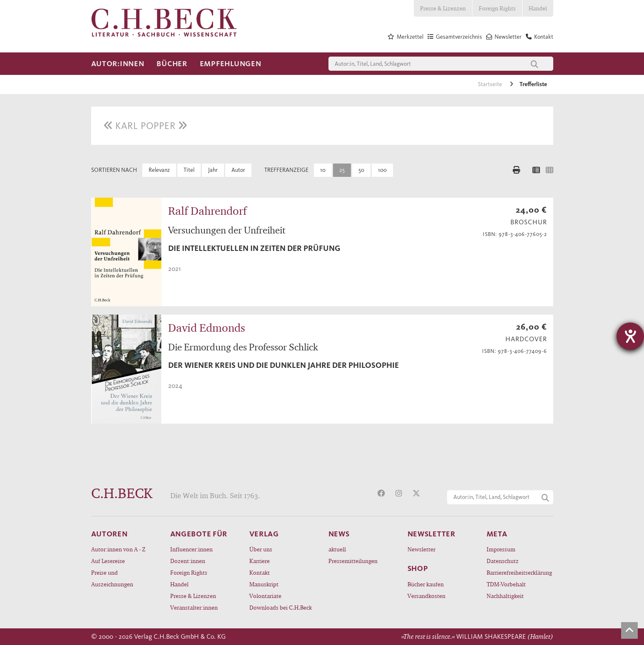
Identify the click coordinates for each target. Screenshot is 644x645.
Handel (538, 8)
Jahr (213, 170)
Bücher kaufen (426, 584)
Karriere (260, 561)
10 (323, 170)
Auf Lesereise (108, 561)
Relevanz (159, 170)
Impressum (501, 549)
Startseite (491, 84)
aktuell (337, 549)
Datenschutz (503, 561)
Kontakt (260, 572)
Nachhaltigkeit (505, 596)
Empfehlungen (231, 64)
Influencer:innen (191, 549)
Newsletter (421, 549)
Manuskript (264, 584)
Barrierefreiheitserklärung (519, 572)
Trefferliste (533, 84)
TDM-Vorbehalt (506, 584)
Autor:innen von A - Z (118, 549)
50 (361, 170)
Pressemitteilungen (353, 561)
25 (342, 170)
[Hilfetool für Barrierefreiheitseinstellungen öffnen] (630, 336)
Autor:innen (118, 64)
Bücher (172, 64)
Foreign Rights (497, 8)
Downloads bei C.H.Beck (281, 607)
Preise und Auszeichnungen (112, 578)
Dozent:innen (188, 561)
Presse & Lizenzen (443, 8)
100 (382, 170)
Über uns (261, 549)
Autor (238, 170)
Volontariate (265, 596)
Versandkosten (426, 596)
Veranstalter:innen (194, 607)
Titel (189, 170)
